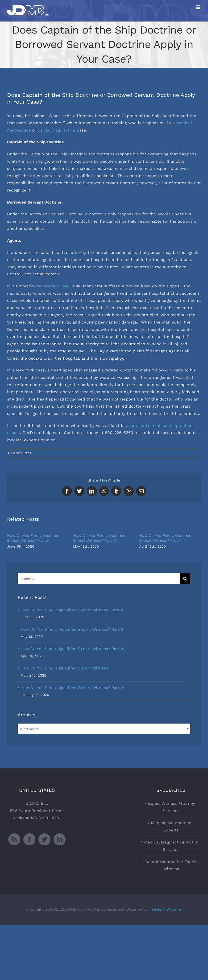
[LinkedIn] (60, 839)
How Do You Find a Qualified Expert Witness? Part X (72, 610)
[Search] (185, 579)
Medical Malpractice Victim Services (171, 846)
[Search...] (99, 579)
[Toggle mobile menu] (198, 7)
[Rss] (14, 839)
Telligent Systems (166, 909)
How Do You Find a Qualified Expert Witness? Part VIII (74, 649)
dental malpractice (57, 130)
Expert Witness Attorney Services (171, 807)
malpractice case (52, 286)
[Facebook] (29, 839)
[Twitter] (44, 839)
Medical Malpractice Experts (171, 826)
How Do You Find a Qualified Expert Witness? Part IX (72, 629)
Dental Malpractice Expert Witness (171, 865)
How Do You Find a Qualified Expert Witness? (65, 668)
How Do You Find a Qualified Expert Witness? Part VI (72, 688)
